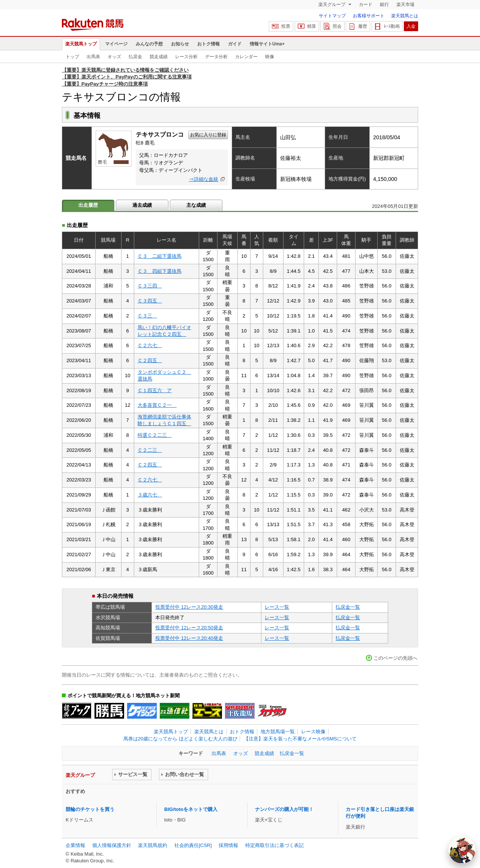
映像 (270, 57)
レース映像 (313, 732)
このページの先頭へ (395, 658)
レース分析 (186, 57)
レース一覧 (277, 607)
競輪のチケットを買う (90, 809)
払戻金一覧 (348, 607)
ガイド (235, 44)
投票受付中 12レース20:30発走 (189, 607)
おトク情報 (208, 44)
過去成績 (142, 205)
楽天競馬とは (405, 16)
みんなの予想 (149, 44)
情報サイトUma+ (267, 44)
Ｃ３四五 (150, 301)
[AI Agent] (462, 850)
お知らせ (180, 44)
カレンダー (246, 57)
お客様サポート (369, 16)
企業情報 (75, 845)
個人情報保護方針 (112, 845)
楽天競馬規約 (153, 845)
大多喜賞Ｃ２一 (157, 405)
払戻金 (135, 57)
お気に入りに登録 (208, 135)
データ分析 (216, 57)
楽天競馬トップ (81, 44)
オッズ (114, 57)
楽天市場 (405, 5)
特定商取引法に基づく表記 (274, 845)
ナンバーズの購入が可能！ (284, 809)
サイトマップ (332, 16)
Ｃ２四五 (150, 360)
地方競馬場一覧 (278, 732)
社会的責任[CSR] (193, 845)
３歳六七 (150, 495)
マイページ (116, 44)
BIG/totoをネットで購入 (191, 809)
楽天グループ (332, 5)
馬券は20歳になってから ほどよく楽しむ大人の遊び (180, 739)
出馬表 (93, 57)
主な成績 (196, 205)
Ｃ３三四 (150, 286)
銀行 (384, 5)
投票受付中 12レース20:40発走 (189, 638)
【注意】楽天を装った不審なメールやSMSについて (300, 739)
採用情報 (228, 845)
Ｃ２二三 (150, 450)
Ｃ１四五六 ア (155, 390)
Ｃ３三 (147, 316)
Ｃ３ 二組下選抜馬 (160, 256)
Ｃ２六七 (150, 345)
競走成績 (159, 57)
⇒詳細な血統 (204, 179)
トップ (72, 57)
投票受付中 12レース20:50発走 (189, 628)
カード (366, 5)
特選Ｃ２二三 (155, 435)
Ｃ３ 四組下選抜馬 (160, 271)
